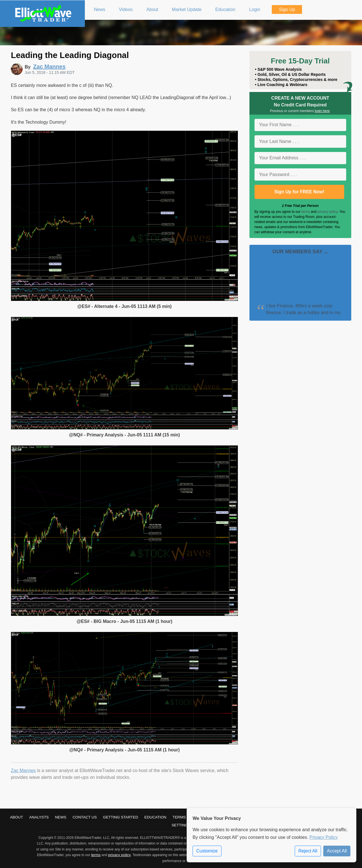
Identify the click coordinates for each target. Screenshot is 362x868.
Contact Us (85, 817)
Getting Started (120, 817)
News (61, 817)
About (16, 817)
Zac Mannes (23, 771)
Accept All (337, 851)
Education (156, 817)
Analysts (39, 817)
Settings (181, 825)
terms (306, 212)
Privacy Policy (324, 837)
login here (322, 111)
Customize (207, 851)
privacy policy (327, 212)
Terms (179, 817)
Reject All (308, 851)
